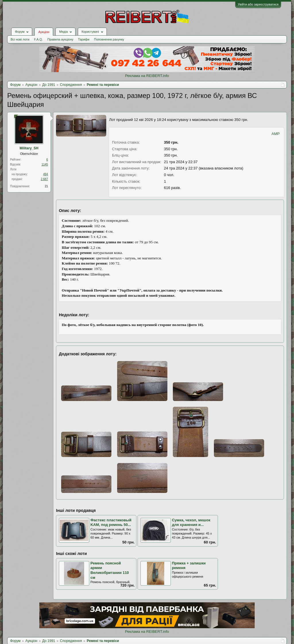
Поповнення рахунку (109, 39)
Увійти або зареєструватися (258, 4)
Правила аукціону (60, 39)
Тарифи (84, 39)
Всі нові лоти (20, 39)
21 (46, 186)
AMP (276, 134)
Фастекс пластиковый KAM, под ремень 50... (111, 522)
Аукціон (44, 32)
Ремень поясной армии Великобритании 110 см (110, 570)
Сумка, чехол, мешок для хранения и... (191, 522)
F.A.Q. (38, 39)
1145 (45, 164)
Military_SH (29, 148)
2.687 (44, 179)
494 (46, 174)
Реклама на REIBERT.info (147, 76)
